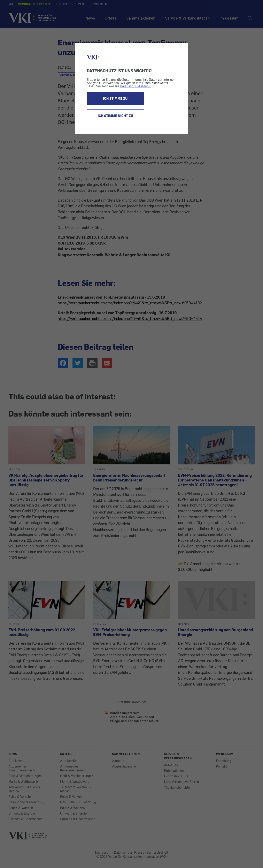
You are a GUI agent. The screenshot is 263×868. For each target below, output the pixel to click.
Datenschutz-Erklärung (137, 86)
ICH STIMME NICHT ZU (115, 116)
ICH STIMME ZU (115, 98)
